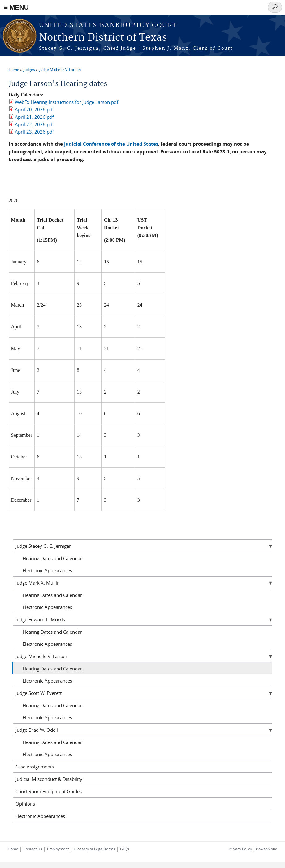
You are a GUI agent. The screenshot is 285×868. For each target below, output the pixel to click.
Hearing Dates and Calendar (52, 558)
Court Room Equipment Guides (49, 791)
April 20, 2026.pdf (34, 109)
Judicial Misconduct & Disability (49, 779)
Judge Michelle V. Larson (60, 70)
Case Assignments (35, 767)
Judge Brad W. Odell (37, 730)
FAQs (125, 849)
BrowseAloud (266, 849)
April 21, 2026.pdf (34, 117)
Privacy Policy (240, 849)
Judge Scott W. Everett (39, 693)
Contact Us (33, 849)
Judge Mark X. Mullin (38, 583)
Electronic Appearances (47, 570)
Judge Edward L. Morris (40, 619)
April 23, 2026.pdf (34, 132)
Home (14, 70)
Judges (29, 70)
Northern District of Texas (103, 38)
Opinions (25, 804)
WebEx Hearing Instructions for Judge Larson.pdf (67, 102)
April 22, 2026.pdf (34, 124)
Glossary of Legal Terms (94, 849)
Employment (58, 849)
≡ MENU (16, 7)
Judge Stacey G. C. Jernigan (44, 546)
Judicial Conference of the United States (111, 144)
